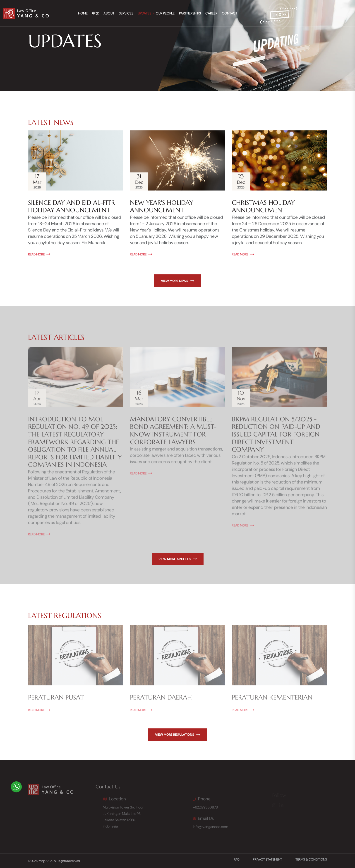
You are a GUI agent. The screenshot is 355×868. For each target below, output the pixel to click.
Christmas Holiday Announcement (263, 207)
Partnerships (190, 13)
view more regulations (178, 735)
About (109, 13)
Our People (165, 13)
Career (211, 13)
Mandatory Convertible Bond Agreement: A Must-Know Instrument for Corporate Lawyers (173, 433)
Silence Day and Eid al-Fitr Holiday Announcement (72, 207)
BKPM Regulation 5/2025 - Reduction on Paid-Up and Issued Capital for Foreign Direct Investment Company (276, 437)
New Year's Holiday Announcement (162, 207)
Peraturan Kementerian (272, 700)
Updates (145, 13)
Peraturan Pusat (56, 700)
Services (126, 13)
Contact (230, 13)
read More (39, 255)
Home (83, 13)
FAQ (237, 859)
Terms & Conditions (311, 859)
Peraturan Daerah (161, 700)
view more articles (178, 559)
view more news (178, 281)
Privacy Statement (267, 859)
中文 (96, 13)
